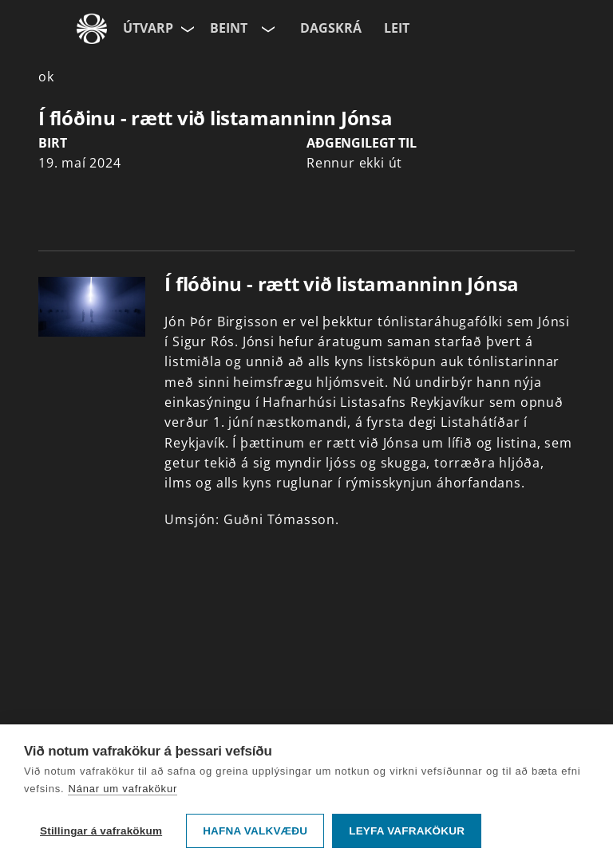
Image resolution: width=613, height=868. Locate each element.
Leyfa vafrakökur (407, 831)
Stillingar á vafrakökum (101, 831)
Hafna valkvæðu (255, 831)
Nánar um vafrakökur (123, 789)
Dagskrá (331, 28)
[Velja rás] (267, 29)
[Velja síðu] (186, 29)
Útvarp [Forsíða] (148, 28)
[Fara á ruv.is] (92, 29)
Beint (229, 28)
